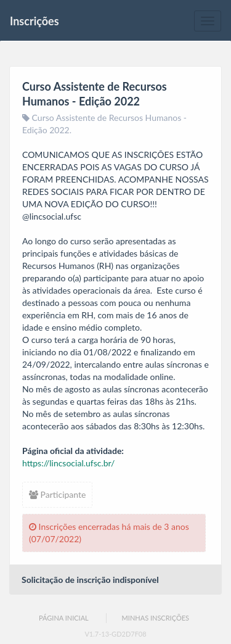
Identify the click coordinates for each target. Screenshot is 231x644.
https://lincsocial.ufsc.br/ (68, 463)
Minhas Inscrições (156, 618)
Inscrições (34, 21)
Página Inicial (64, 618)
